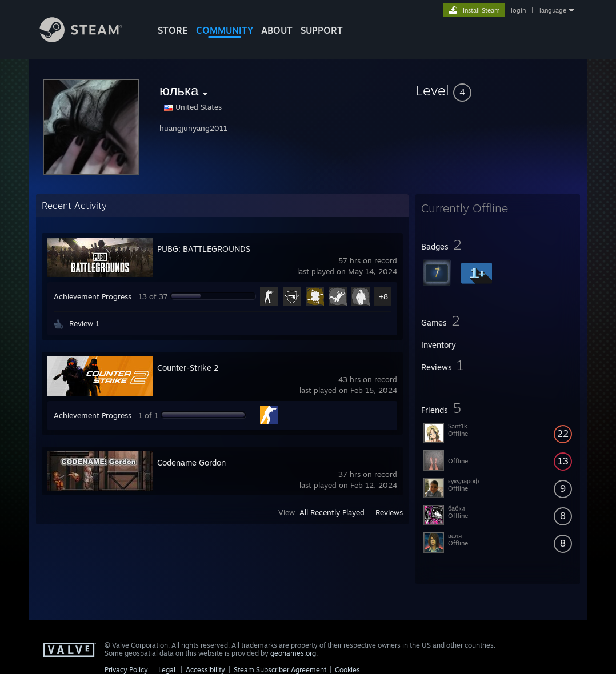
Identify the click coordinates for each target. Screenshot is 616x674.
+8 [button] (383, 296)
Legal (167, 670)
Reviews (389, 512)
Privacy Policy (126, 670)
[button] (498, 90)
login (518, 10)
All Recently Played (332, 512)
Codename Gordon (191, 462)
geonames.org (293, 653)
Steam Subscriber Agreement (280, 670)
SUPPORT (322, 30)
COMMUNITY (225, 30)
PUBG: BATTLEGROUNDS (204, 249)
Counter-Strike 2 (188, 368)
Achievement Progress (93, 296)
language (553, 10)
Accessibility (205, 670)
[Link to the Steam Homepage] (90, 39)
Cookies (347, 670)
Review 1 (84, 323)
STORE (173, 30)
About (277, 30)
